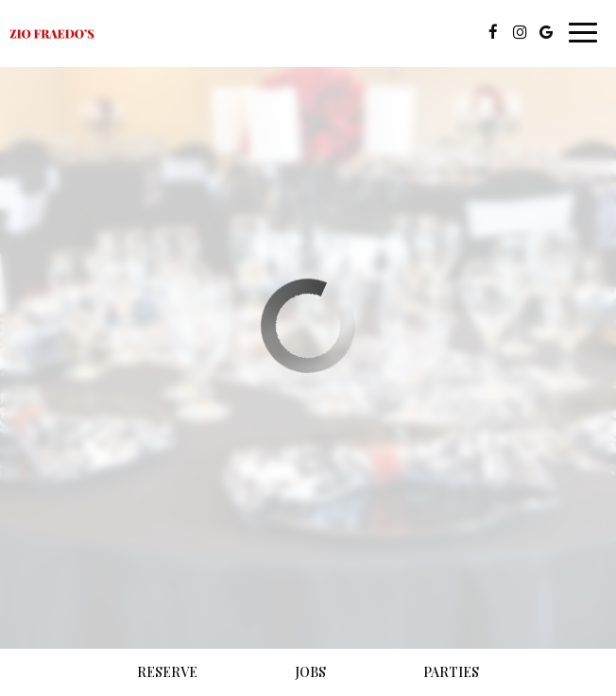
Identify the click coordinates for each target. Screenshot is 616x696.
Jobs (310, 672)
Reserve (167, 672)
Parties (451, 672)
